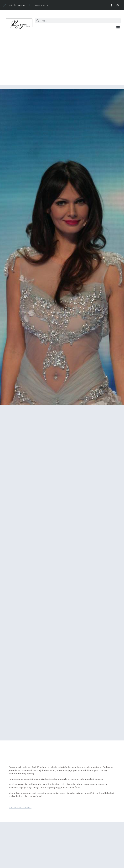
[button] (118, 27)
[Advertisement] (62, 54)
